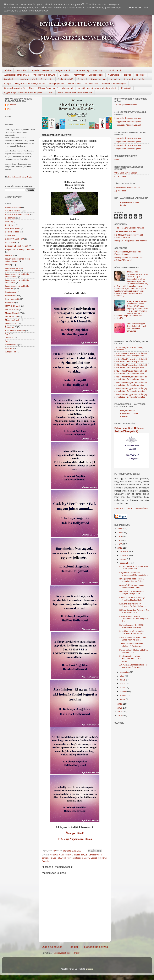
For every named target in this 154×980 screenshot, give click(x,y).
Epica (117, 160)
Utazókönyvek (11, 345)
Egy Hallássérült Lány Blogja (20, 177)
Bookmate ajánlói (65, 79)
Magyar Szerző (90, 858)
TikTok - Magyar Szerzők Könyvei (129, 228)
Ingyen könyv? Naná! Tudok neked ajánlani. (24, 92)
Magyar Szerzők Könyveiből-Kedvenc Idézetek (129, 414)
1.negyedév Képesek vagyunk (128, 118)
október (123, 559)
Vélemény (10, 348)
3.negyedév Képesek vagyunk (128, 122)
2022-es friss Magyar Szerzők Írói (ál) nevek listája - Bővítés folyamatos (131, 378)
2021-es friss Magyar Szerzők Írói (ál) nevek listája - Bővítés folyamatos (131, 372)
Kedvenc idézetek (75, 858)
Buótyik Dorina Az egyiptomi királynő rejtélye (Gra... (132, 592)
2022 (120, 544)
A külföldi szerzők (114, 70)
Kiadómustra (113, 75)
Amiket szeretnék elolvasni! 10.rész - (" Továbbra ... (131, 645)
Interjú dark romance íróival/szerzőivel (75, 92)
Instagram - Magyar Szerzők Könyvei (131, 241)
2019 (120, 708)
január (123, 699)
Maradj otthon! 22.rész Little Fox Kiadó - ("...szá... (134, 651)
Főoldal (8, 70)
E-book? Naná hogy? (14, 239)
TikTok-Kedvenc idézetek (125, 231)
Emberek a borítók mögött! (114, 84)
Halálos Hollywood (58, 858)
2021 (120, 548)
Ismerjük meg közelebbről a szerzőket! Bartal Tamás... (132, 632)
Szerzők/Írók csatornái (14, 88)
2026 (120, 529)
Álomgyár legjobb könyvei (76, 855)
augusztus (125, 672)
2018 (120, 712)
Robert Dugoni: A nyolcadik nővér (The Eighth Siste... (134, 567)
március (124, 691)
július (122, 676)
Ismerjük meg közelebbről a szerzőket (36, 79)
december (125, 551)
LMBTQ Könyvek (13, 306)
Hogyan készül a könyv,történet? (30, 84)
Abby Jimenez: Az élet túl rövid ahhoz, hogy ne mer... (133, 639)
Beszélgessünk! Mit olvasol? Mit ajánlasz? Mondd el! (128, 259)
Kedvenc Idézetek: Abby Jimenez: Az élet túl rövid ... (133, 605)
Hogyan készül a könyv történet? (20, 249)
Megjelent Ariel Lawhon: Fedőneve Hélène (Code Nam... (131, 659)
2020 (120, 704)
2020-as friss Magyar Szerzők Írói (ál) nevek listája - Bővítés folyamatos (136, 327)
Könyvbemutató (98, 79)
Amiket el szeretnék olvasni (17, 75)
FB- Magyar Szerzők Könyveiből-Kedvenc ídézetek (129, 236)
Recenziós (10, 327)
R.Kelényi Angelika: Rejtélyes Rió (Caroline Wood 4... (134, 611)
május (123, 684)
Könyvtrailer (79, 75)
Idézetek (127, 75)
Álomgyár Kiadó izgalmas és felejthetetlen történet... (132, 586)
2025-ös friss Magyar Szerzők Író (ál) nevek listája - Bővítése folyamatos (131, 396)
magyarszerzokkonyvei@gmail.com (131, 508)
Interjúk (8, 84)
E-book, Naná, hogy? (48, 88)
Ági (10, 109)
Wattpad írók (68, 88)
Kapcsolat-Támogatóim (41, 70)
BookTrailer (9, 79)
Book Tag (97, 70)
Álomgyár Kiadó (75, 833)
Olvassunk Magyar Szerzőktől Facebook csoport (128, 253)
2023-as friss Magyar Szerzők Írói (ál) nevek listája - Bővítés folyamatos (131, 384)
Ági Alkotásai (120, 191)
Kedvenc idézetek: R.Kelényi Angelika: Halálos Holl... (132, 599)
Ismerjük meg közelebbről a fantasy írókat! (97, 88)
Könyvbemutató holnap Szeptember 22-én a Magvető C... (134, 619)
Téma (32, 88)
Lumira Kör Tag (82, 70)
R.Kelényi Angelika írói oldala (75, 839)
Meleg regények (56, 84)
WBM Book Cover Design (126, 173)
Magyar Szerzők (63, 70)
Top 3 (51, 92)
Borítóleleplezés (96, 75)
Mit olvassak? (92, 84)
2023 (120, 540)
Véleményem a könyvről (44, 75)
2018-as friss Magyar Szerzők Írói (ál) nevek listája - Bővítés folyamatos (131, 354)
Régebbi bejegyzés (96, 947)
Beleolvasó (141, 75)
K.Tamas (12, 105)
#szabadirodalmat (13, 207)
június (123, 680)
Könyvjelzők (126, 88)
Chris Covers (120, 176)
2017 (120, 716)
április (123, 687)
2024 (120, 536)
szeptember (125, 563)
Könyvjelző (10, 303)
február (123, 695)
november (125, 555)
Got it (147, 7)
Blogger (89, 969)
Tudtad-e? (82, 79)
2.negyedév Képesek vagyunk (128, 142)
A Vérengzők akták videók (126, 105)
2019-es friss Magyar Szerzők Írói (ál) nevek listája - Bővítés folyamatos (131, 360)
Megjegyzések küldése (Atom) (67, 953)
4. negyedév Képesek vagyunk (128, 125)
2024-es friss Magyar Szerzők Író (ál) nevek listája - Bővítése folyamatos (131, 390)
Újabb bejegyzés (52, 947)
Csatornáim (21, 70)
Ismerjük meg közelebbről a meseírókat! (128, 79)
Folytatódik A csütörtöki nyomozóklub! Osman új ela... (134, 574)
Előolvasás (65, 75)
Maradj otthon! (75, 84)
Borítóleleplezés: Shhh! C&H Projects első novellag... (132, 626)
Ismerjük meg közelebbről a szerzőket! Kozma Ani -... (131, 580)
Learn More (134, 7)
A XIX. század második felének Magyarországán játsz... (133, 666)
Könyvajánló (11, 295)
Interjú (8, 265)
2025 (120, 532)
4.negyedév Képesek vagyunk (128, 149)
